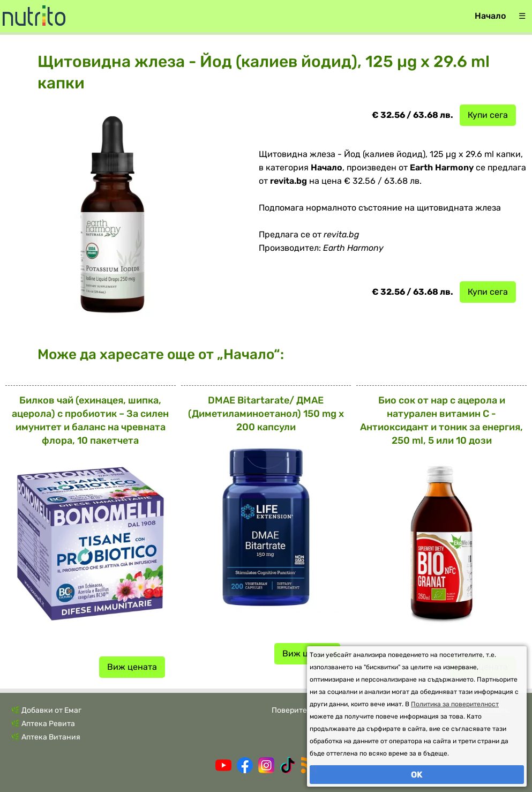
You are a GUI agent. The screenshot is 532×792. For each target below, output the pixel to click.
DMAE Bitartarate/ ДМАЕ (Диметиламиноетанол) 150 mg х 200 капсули (266, 414)
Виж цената (132, 667)
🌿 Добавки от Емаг (46, 710)
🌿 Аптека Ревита (43, 724)
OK (417, 775)
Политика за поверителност (455, 704)
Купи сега (488, 115)
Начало (490, 16)
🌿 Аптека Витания (46, 737)
